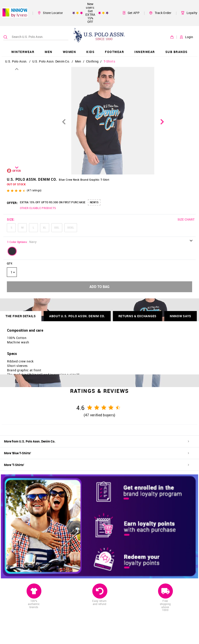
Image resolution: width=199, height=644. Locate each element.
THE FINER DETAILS (21, 316)
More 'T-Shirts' (97, 465)
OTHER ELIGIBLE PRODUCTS (38, 208)
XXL (57, 227)
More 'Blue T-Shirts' (97, 453)
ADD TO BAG (99, 287)
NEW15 (94, 202)
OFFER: (12, 203)
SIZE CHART (186, 219)
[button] (12, 251)
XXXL (71, 227)
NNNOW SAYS (181, 316)
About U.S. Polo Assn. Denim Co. (77, 316)
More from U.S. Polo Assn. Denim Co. (97, 441)
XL (45, 227)
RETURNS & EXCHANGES (137, 316)
